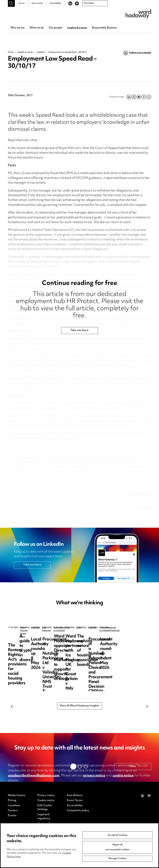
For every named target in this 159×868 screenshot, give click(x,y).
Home (11, 52)
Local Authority (142, 628)
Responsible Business (104, 28)
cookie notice (123, 776)
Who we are (17, 28)
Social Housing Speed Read (33, 628)
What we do (37, 28)
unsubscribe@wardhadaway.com (34, 776)
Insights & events (77, 28)
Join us (21, 3)
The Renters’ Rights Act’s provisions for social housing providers (30, 641)
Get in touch (37, 3)
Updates (41, 52)
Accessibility (55, 3)
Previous (12, 706)
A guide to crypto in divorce (83, 639)
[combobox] (95, 3)
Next (147, 706)
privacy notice (94, 776)
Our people (55, 28)
